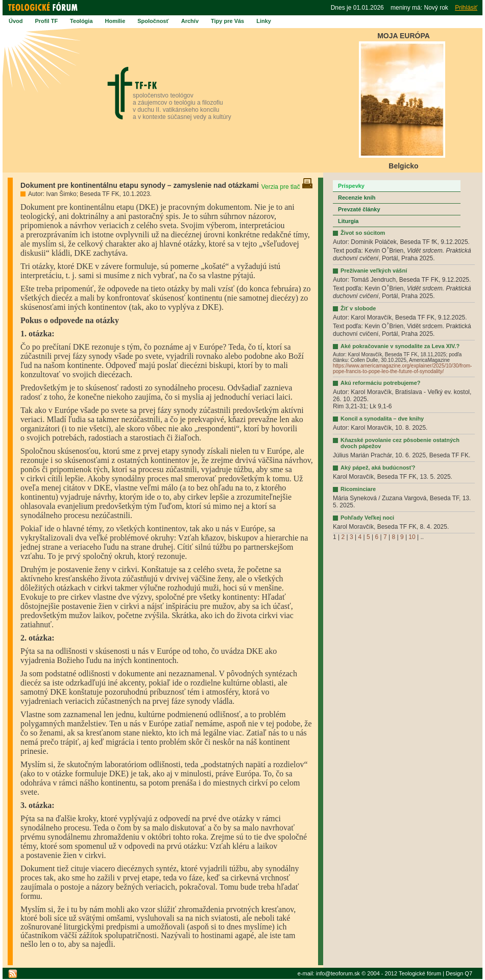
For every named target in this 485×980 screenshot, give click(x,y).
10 (412, 537)
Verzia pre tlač (287, 187)
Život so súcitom (363, 233)
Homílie (115, 21)
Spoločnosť (153, 21)
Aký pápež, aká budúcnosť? (378, 468)
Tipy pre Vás (227, 21)
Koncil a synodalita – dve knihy (382, 419)
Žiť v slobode (358, 308)
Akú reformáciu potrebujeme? (380, 383)
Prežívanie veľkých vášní (374, 271)
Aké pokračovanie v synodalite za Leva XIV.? (400, 346)
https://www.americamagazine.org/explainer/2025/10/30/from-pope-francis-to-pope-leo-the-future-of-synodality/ (402, 369)
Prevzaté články (359, 209)
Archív (190, 21)
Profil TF (47, 21)
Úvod (16, 21)
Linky (264, 21)
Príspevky (351, 186)
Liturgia (348, 221)
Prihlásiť (466, 8)
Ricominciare (358, 489)
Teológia (81, 21)
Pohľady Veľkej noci (367, 518)
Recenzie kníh (357, 198)
